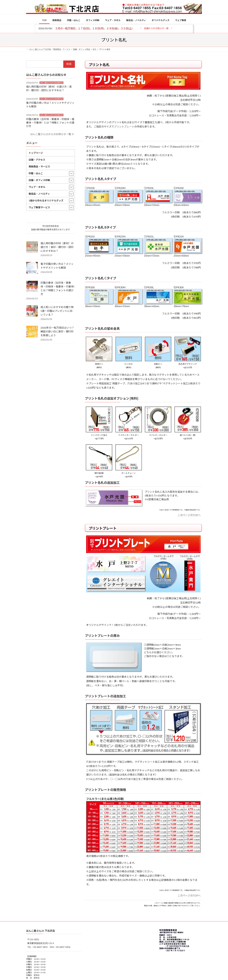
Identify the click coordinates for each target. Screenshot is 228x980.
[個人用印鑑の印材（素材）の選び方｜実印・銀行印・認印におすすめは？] (32, 247)
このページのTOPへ (189, 515)
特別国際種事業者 (51, 226)
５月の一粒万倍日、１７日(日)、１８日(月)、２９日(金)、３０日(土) (95, 28)
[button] (156, 28)
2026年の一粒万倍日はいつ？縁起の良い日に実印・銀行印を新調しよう (57, 331)
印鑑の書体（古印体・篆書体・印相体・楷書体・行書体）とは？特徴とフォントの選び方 (50, 122)
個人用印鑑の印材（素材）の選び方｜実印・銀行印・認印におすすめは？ (57, 247)
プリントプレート (124, 126)
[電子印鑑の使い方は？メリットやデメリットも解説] (32, 268)
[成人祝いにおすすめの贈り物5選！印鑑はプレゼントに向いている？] (32, 311)
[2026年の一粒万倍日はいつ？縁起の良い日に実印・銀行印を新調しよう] (32, 332)
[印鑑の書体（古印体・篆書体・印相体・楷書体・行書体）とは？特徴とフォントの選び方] (32, 287)
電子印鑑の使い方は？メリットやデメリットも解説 (57, 266)
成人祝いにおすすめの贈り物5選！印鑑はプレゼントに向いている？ (57, 311)
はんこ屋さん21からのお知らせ (51, 83)
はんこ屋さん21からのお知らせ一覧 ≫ (52, 134)
